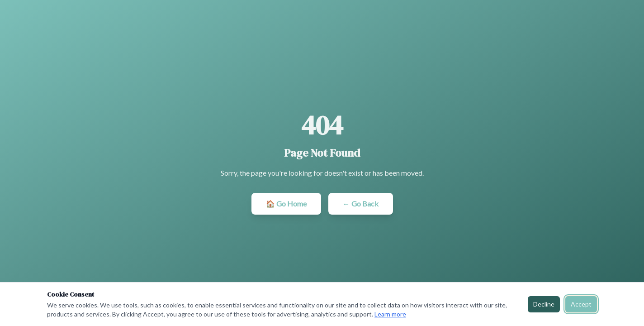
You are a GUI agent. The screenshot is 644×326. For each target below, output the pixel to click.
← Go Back (361, 204)
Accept (581, 304)
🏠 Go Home (286, 204)
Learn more (390, 314)
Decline (544, 304)
